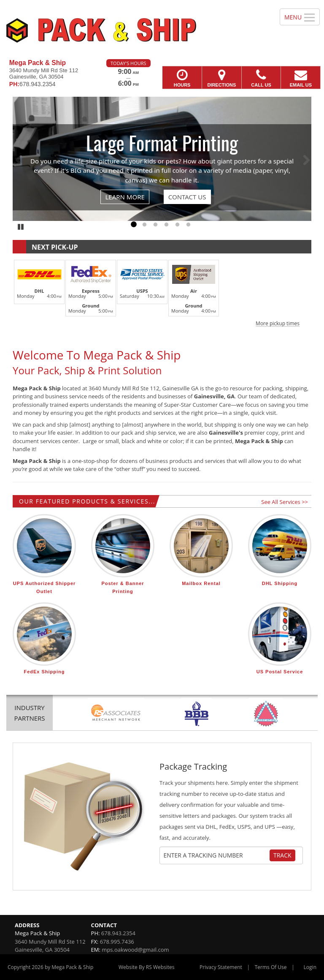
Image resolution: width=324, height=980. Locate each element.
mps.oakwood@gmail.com (135, 950)
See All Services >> (285, 502)
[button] (162, 292)
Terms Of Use (271, 967)
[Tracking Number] (216, 855)
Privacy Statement (221, 967)
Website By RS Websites (147, 967)
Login (310, 967)
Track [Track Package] (282, 855)
